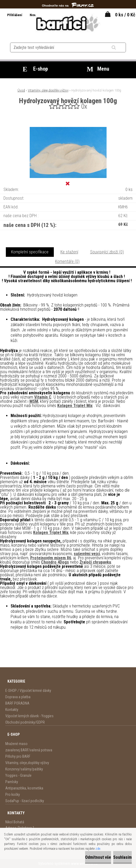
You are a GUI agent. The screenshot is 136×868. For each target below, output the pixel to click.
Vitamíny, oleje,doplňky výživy (48, 90)
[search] (120, 48)
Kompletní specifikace (30, 252)
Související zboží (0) (107, 252)
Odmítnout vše (98, 857)
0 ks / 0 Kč (125, 15)
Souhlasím (122, 857)
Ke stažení (69, 252)
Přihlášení (15, 15)
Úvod (21, 90)
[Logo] (68, 23)
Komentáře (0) (67, 261)
